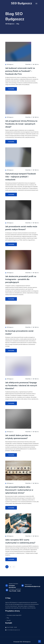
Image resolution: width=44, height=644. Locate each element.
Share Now (28, 64)
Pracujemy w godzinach (15, 589)
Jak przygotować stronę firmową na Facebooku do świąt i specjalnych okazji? (21, 124)
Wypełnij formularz (13, 584)
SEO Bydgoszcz (10, 24)
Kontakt (9, 620)
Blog (8, 618)
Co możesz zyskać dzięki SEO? (14, 615)
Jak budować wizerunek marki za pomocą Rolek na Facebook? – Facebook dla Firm (20, 71)
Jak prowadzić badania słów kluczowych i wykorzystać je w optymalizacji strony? (19, 490)
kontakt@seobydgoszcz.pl (32, 586)
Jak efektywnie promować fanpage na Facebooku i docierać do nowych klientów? (21, 386)
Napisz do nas (28, 585)
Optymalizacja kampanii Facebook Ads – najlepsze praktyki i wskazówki (21, 177)
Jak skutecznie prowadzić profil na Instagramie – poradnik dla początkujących (21, 279)
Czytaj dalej (11, 89)
